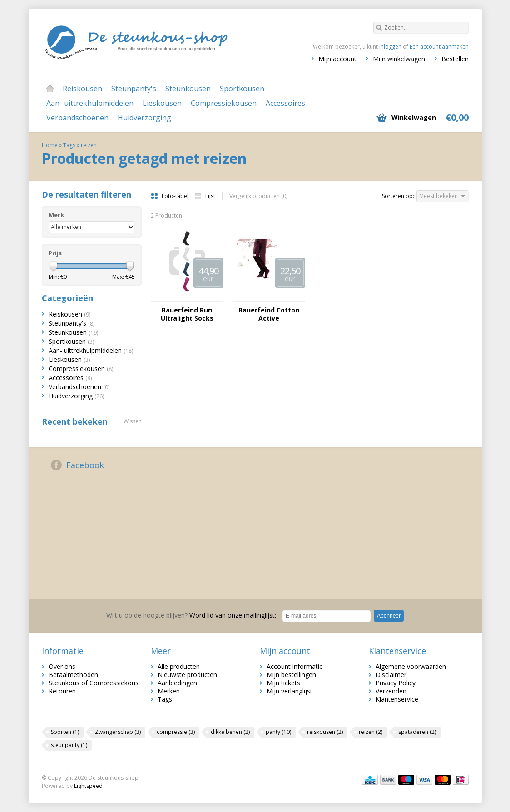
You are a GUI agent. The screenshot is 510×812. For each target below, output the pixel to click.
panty (278, 732)
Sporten (65, 732)
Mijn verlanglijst (290, 691)
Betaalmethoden (73, 675)
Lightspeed (88, 786)
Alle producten (179, 666)
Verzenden (391, 691)
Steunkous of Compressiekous (94, 683)
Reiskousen (82, 89)
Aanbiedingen (177, 683)
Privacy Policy (396, 683)
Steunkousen (188, 89)
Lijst (205, 196)
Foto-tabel (170, 196)
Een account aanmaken (439, 47)
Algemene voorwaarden (411, 666)
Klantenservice (397, 699)
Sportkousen (242, 89)
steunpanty (69, 745)
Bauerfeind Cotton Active (269, 314)
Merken (169, 691)
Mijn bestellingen (291, 675)
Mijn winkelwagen (399, 59)
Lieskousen (162, 103)
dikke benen (230, 732)
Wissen (133, 421)
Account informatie (295, 666)
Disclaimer (391, 675)
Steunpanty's (134, 89)
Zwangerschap (118, 732)
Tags (69, 145)
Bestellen (455, 59)
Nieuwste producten (187, 675)
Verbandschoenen (77, 118)
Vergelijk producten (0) (258, 196)
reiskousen (325, 732)
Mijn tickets (283, 683)
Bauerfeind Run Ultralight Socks (187, 314)
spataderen (417, 732)
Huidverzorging (144, 118)
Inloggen (390, 47)
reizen (89, 145)
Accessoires (285, 103)
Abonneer (389, 616)
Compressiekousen (224, 103)
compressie (176, 732)
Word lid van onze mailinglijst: (191, 615)
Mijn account (337, 59)
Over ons (62, 666)
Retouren (62, 691)
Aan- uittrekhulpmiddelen (90, 103)
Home (50, 89)
